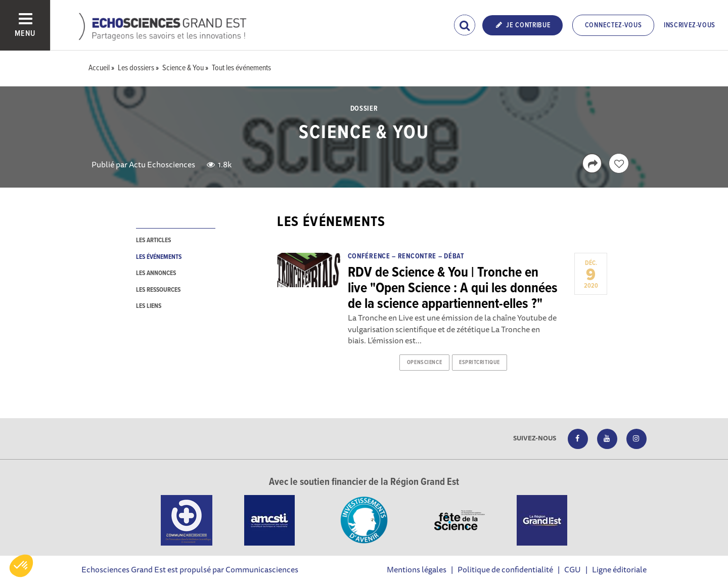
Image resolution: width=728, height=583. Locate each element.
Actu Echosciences (162, 164)
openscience (424, 363)
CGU (573, 569)
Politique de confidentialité (505, 569)
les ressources (158, 290)
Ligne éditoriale (619, 569)
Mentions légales (417, 569)
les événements (159, 257)
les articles (153, 240)
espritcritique (480, 363)
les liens (149, 306)
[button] (21, 566)
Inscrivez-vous (690, 25)
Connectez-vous (613, 25)
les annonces (156, 273)
